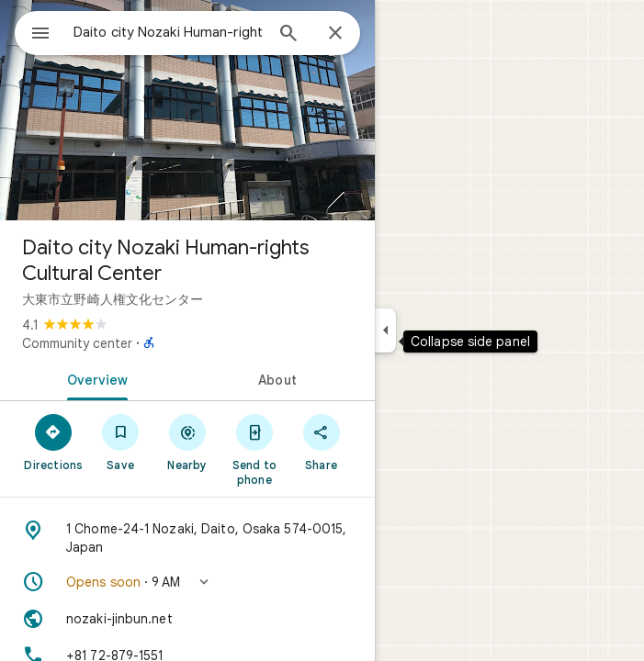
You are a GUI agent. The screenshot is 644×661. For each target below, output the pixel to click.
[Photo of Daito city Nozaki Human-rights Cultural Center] (187, 110)
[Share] (321, 442)
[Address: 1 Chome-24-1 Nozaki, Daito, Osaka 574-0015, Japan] (187, 538)
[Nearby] (188, 442)
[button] (187, 582)
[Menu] (40, 35)
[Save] (121, 442)
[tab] (94, 378)
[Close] (335, 34)
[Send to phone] (254, 449)
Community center (77, 343)
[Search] (288, 35)
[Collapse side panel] (385, 330)
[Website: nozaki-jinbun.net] (187, 619)
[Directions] (54, 442)
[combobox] (168, 32)
